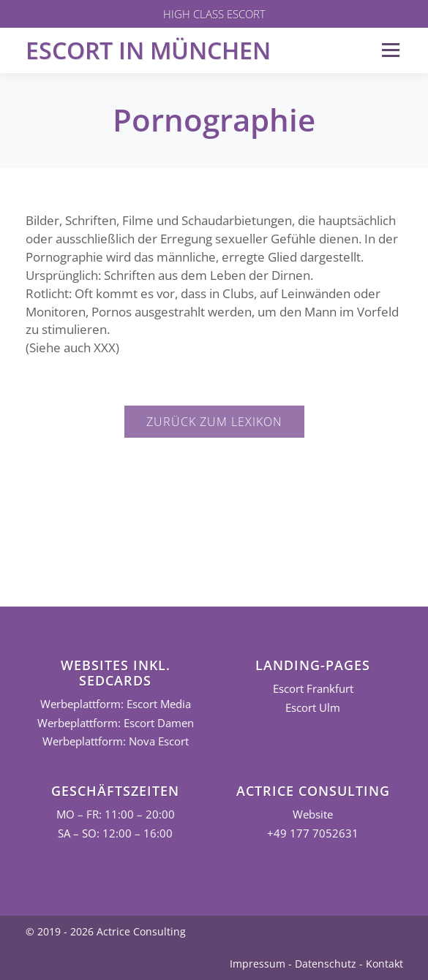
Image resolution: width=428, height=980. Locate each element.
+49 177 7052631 (313, 833)
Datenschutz (326, 964)
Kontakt (384, 964)
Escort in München (148, 50)
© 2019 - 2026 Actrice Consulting (106, 931)
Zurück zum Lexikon (214, 422)
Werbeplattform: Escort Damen (116, 723)
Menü (390, 50)
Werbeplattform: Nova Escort (116, 741)
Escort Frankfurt (313, 689)
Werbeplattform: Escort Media (116, 704)
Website (313, 814)
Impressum (258, 964)
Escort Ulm (313, 708)
